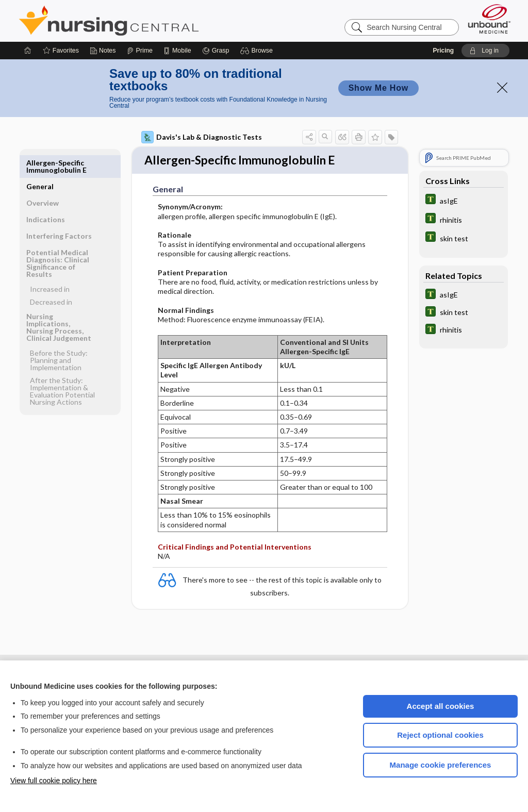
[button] (258, 51)
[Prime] (140, 51)
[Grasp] (216, 51)
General (40, 163)
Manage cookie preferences (441, 765)
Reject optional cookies (440, 735)
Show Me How (378, 88)
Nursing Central (147, 21)
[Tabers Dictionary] (464, 200)
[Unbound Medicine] (489, 19)
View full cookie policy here (54, 781)
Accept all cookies (441, 706)
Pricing (443, 51)
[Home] (28, 51)
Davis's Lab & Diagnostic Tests (202, 137)
